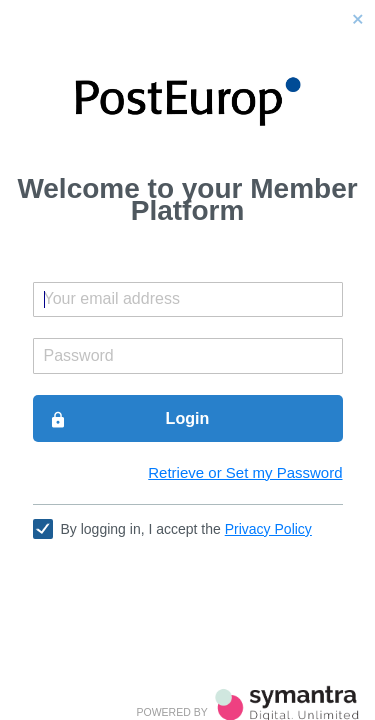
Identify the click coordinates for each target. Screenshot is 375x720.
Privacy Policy (268, 529)
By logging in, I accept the (186, 529)
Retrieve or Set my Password (245, 472)
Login (129, 419)
